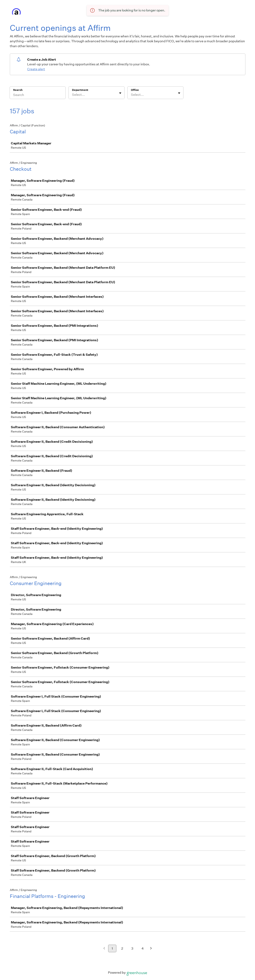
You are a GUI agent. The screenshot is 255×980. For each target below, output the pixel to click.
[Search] (38, 95)
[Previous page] (104, 949)
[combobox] (72, 95)
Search (18, 90)
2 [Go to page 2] (122, 948)
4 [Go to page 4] (143, 948)
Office (135, 90)
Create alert (36, 69)
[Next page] (151, 949)
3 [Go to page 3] (132, 948)
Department (80, 90)
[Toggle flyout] (120, 93)
